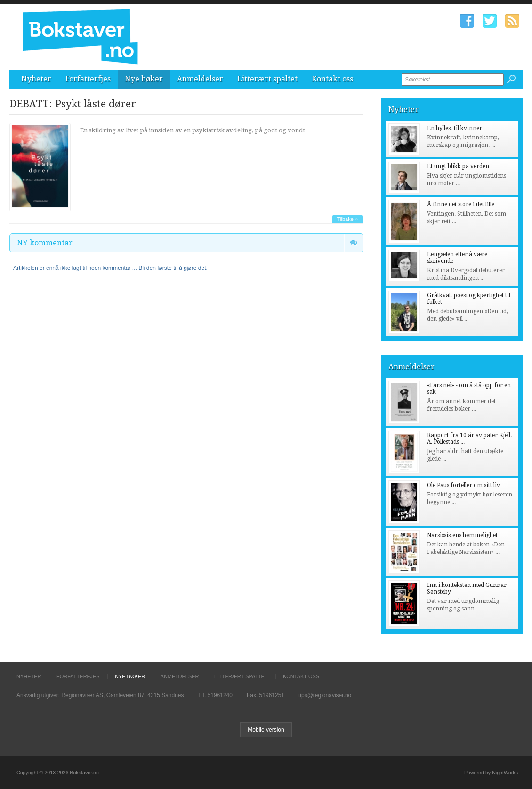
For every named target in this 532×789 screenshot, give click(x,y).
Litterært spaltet (267, 79)
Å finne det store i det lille (461, 204)
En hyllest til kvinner (455, 128)
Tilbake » (347, 219)
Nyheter (36, 79)
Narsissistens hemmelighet (462, 535)
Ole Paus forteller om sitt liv (463, 485)
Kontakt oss (332, 79)
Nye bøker (144, 79)
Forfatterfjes (88, 79)
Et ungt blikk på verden (458, 166)
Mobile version (266, 730)
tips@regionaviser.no (325, 695)
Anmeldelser (200, 79)
